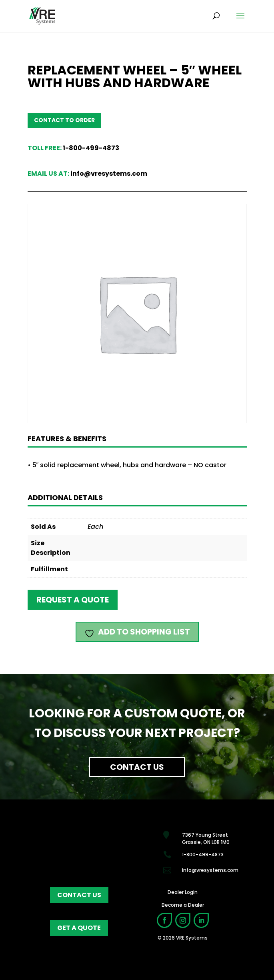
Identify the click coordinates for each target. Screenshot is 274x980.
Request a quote (73, 600)
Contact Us (137, 767)
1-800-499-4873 (91, 148)
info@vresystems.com (109, 174)
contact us (79, 895)
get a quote (79, 928)
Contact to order (64, 120)
